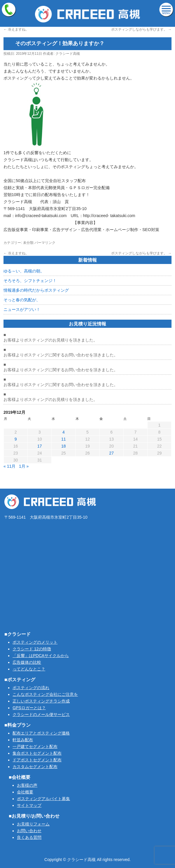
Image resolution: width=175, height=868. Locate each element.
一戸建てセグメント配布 (35, 746)
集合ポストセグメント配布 (37, 753)
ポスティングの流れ (31, 688)
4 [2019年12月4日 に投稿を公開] (64, 432)
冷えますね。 (16, 29)
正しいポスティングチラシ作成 (41, 701)
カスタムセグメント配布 (35, 767)
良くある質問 (29, 837)
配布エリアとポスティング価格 (41, 733)
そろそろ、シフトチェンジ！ (30, 281)
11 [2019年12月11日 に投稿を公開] (64, 439)
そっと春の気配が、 (22, 300)
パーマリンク (45, 243)
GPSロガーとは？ (29, 708)
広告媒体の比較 (27, 662)
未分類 (28, 243)
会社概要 (25, 792)
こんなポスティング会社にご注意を (45, 694)
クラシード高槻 (68, 54)
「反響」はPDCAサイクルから (41, 656)
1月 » (24, 466)
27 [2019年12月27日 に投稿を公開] (111, 453)
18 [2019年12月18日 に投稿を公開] (64, 446)
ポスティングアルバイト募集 (43, 799)
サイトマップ (29, 805)
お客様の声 (27, 785)
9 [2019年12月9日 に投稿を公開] (16, 439)
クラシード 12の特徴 (32, 649)
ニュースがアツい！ (22, 309)
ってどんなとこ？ (29, 669)
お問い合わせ (29, 831)
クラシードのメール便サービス (41, 714)
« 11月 (9, 466)
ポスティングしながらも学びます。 (141, 29)
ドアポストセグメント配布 (37, 760)
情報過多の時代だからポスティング (36, 290)
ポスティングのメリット (35, 642)
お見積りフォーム (33, 824)
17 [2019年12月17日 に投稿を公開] (40, 446)
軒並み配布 (23, 740)
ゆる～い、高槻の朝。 (24, 271)
